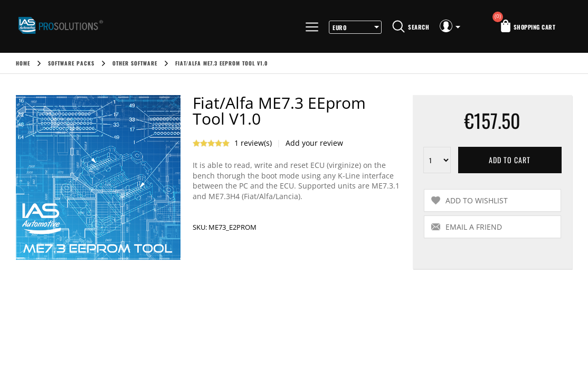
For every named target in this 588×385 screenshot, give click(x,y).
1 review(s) (253, 143)
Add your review (314, 143)
